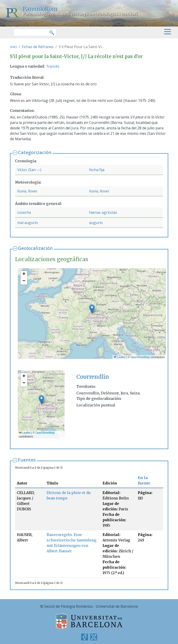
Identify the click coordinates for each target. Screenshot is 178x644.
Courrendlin (93, 377)
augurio (96, 223)
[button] (92, 309)
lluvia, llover (27, 191)
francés (53, 66)
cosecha (24, 212)
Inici (13, 47)
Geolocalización (35, 248)
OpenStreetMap (140, 357)
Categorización (35, 152)
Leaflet (119, 357)
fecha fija (97, 170)
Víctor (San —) (29, 170)
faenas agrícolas (103, 212)
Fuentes (27, 460)
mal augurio (28, 223)
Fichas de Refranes (38, 47)
